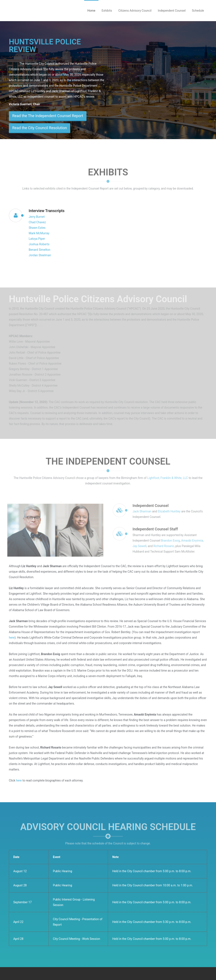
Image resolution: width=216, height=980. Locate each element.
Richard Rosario (166, 546)
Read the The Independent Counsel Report (48, 116)
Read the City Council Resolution (40, 128)
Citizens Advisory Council (135, 11)
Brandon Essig (173, 541)
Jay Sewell (142, 546)
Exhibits (107, 11)
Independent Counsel (172, 11)
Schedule (198, 11)
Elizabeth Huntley (171, 511)
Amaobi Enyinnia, (195, 541)
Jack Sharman (144, 511)
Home (91, 11)
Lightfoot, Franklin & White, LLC (168, 475)
